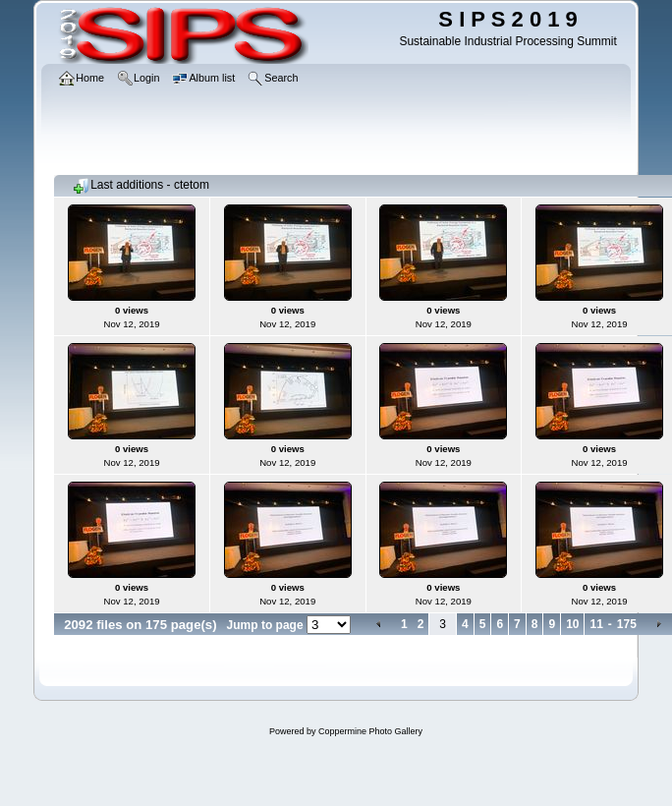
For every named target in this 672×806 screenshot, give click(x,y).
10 (572, 624)
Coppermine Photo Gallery (370, 731)
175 (627, 624)
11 (596, 624)
